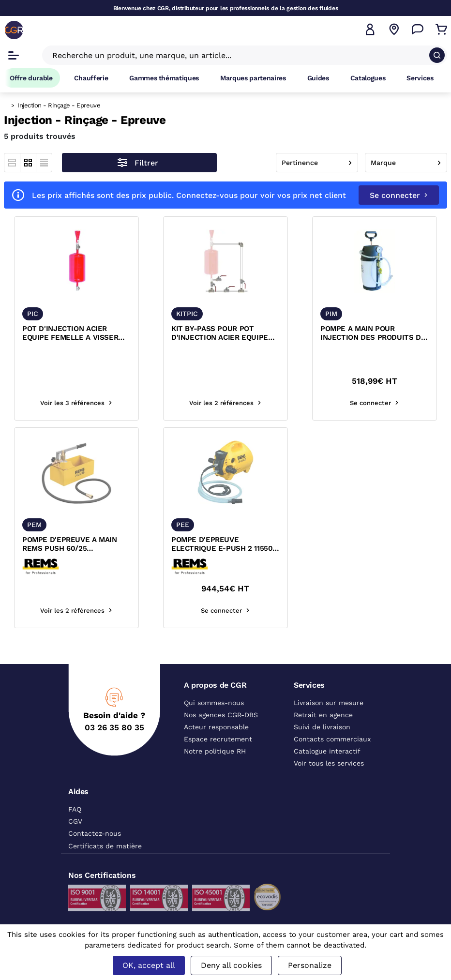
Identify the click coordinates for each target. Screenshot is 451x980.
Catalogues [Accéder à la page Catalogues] (368, 78)
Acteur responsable (216, 727)
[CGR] (14, 30)
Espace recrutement (218, 739)
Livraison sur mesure (329, 703)
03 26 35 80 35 (114, 727)
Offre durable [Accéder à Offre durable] (31, 78)
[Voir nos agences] (394, 30)
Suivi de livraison (322, 727)
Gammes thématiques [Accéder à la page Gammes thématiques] (164, 78)
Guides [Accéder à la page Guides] (318, 78)
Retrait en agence (323, 715)
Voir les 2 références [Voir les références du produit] (225, 403)
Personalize (310, 965)
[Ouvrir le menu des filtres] (139, 163)
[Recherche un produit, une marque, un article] (239, 55)
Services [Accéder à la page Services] (420, 78)
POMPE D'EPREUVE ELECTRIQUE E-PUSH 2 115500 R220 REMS (224, 544)
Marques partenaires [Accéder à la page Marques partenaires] (253, 78)
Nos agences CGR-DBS (221, 715)
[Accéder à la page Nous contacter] (418, 30)
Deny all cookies (231, 965)
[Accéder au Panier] (441, 30)
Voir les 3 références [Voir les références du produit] (76, 403)
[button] (370, 30)
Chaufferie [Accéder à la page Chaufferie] (91, 78)
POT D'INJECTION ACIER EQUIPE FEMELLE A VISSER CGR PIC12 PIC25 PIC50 (70, 333)
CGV (75, 821)
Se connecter (399, 195)
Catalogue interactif (327, 751)
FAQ (75, 809)
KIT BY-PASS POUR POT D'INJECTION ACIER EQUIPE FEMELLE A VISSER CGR (220, 333)
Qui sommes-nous (214, 703)
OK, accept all (149, 965)
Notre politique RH (215, 751)
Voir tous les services (329, 763)
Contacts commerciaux (332, 739)
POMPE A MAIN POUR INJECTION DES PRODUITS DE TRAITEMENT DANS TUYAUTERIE (373, 333)
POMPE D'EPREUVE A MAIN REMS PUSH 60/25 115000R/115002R (70, 544)
